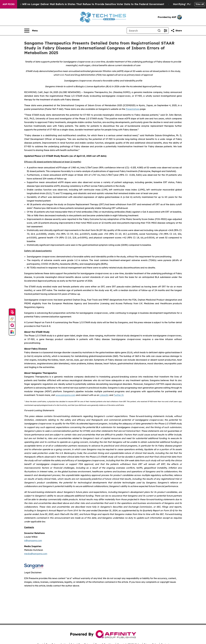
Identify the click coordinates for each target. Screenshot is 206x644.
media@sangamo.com (36, 554)
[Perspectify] (12, 319)
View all (200, 4)
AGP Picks (9, 4)
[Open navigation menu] (31, 31)
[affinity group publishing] (12, 325)
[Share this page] (176, 31)
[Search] (141, 31)
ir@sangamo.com (33, 540)
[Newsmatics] (12, 332)
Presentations (133, 109)
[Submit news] (12, 312)
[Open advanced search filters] (165, 31)
